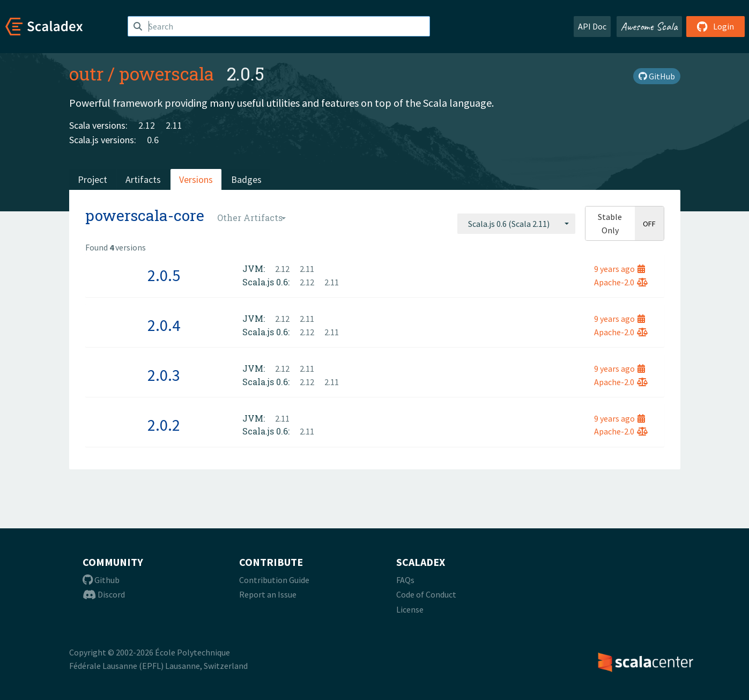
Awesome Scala (649, 26)
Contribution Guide (274, 580)
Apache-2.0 (621, 282)
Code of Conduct (426, 594)
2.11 (174, 125)
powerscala (166, 73)
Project (92, 179)
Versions (196, 179)
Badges (246, 179)
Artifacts (143, 179)
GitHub (657, 76)
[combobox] (516, 224)
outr (86, 73)
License (410, 609)
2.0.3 (164, 375)
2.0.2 (164, 425)
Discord (104, 594)
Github (101, 580)
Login (715, 26)
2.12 (147, 125)
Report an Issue (268, 594)
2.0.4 (164, 325)
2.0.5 (164, 275)
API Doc (592, 26)
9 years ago (620, 269)
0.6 (153, 140)
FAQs (405, 580)
